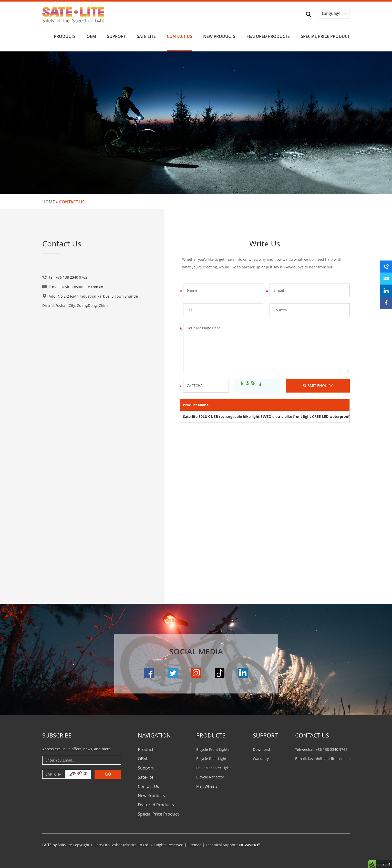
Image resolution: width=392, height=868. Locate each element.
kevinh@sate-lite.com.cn (82, 287)
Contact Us (179, 36)
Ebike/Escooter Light (214, 768)
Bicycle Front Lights (213, 749)
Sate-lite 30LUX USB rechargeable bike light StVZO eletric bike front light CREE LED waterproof (266, 416)
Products (65, 36)
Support (116, 36)
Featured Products (268, 36)
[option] (196, 123)
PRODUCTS (211, 735)
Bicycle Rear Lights (212, 759)
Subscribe (57, 735)
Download (261, 749)
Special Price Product (325, 36)
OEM (91, 36)
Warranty (261, 759)
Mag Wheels (207, 786)
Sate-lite (146, 36)
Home (49, 202)
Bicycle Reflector (210, 777)
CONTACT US (312, 735)
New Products (219, 36)
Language (331, 13)
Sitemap (195, 845)
